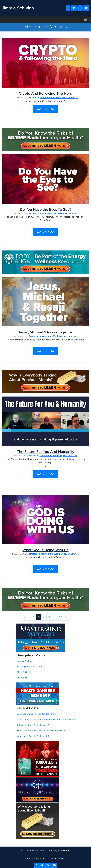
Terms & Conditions (35, 858)
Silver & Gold (23, 672)
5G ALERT (22, 678)
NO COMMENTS (70, 98)
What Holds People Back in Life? (33, 736)
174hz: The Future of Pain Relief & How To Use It (41, 731)
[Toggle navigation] (86, 19)
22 (61, 617)
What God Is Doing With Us (46, 550)
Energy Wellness (25, 661)
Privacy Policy (58, 858)
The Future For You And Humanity (45, 452)
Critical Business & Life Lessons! (33, 725)
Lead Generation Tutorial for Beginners (36, 714)
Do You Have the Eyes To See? (45, 209)
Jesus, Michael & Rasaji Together (45, 332)
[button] (68, 8)
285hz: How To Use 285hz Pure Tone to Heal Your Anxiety (46, 719)
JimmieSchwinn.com (39, 850)
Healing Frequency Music (30, 667)
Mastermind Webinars (51, 97)
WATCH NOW (46, 109)
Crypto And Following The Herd (46, 93)
